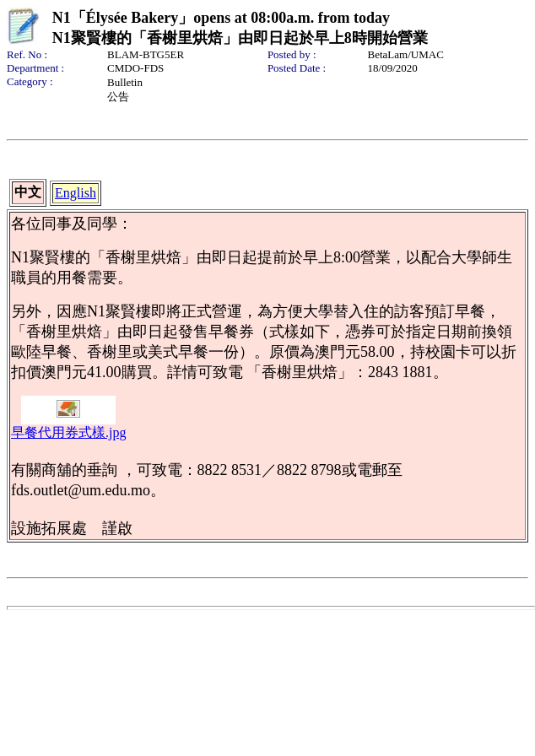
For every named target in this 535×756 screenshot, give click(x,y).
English (76, 193)
